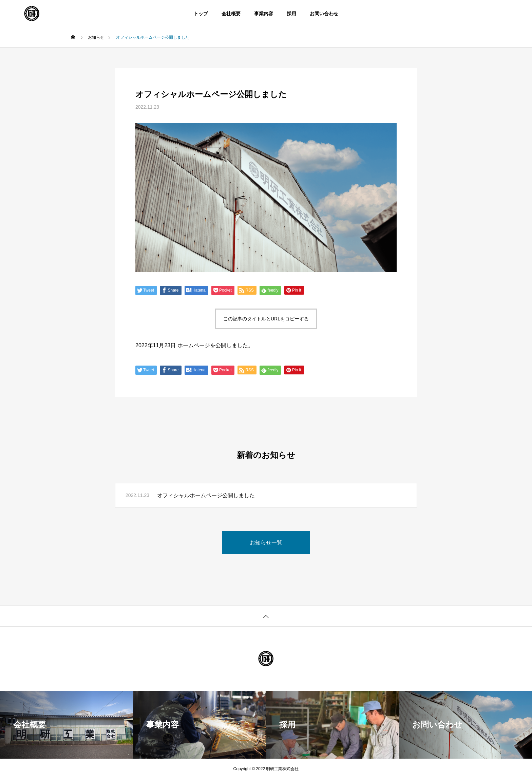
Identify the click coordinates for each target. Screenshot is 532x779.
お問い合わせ (324, 14)
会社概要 (231, 14)
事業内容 (264, 14)
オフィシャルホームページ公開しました (206, 495)
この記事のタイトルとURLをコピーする (266, 319)
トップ (201, 14)
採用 (291, 14)
